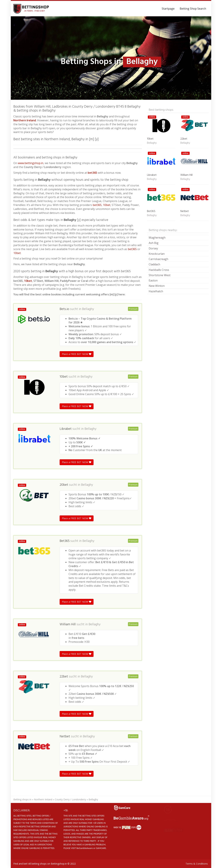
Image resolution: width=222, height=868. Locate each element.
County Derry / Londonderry (70, 799)
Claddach (154, 264)
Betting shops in (22, 799)
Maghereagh (157, 238)
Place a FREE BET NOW (77, 354)
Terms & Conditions (197, 864)
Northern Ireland (43, 799)
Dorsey (153, 248)
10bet (107, 205)
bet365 (92, 173)
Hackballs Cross (159, 270)
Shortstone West (160, 275)
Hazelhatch (156, 291)
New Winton (157, 286)
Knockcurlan (157, 254)
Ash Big (154, 243)
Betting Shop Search (193, 9)
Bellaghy (88, 309)
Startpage (168, 9)
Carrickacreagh (158, 259)
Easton (153, 280)
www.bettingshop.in (31, 163)
